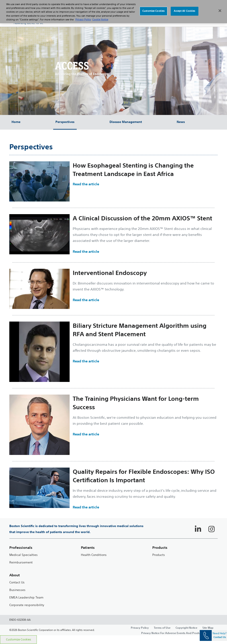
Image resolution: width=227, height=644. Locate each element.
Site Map (208, 628)
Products (159, 555)
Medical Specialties (23, 555)
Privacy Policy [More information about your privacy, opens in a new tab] (83, 17)
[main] (113, 375)
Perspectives (65, 122)
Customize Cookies (19, 639)
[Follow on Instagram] (211, 529)
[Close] (220, 8)
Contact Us (17, 582)
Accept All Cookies (184, 9)
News (181, 122)
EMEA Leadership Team (26, 598)
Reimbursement (21, 562)
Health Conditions (94, 555)
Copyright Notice (186, 628)
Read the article (86, 184)
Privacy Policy (140, 628)
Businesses (17, 590)
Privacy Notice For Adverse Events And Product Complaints (179, 633)
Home (16, 122)
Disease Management (126, 122)
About (15, 575)
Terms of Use (162, 628)
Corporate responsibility (27, 605)
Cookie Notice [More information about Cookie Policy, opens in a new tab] (100, 17)
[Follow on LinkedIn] (198, 529)
